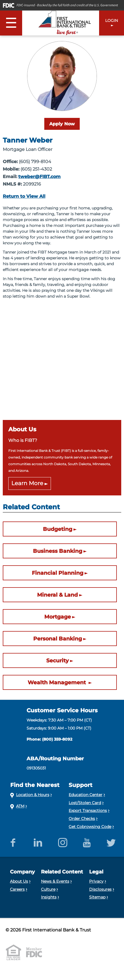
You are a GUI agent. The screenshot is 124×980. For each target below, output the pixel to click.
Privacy (96, 881)
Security (57, 660)
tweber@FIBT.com (39, 177)
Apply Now (62, 124)
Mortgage (58, 617)
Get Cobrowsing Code (90, 827)
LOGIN (112, 21)
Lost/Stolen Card (85, 803)
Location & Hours (33, 795)
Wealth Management (57, 682)
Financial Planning (58, 573)
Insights (49, 897)
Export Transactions (88, 811)
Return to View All (24, 196)
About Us (19, 881)
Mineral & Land (57, 595)
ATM (20, 806)
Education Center (86, 795)
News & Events (55, 881)
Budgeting (58, 529)
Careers (17, 889)
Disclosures (100, 889)
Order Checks (82, 819)
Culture (48, 889)
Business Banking (58, 551)
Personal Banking (58, 639)
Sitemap (97, 897)
